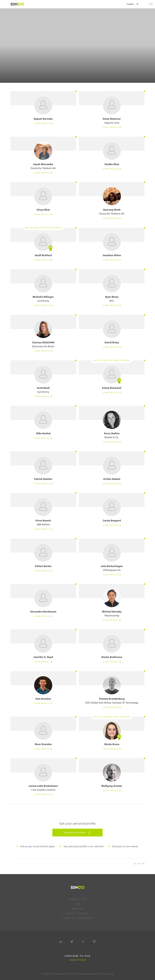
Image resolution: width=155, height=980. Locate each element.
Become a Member (77, 833)
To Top (138, 864)
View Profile (42, 123)
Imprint (78, 909)
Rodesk (93, 974)
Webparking (107, 974)
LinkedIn (61, 942)
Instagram (94, 942)
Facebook (83, 942)
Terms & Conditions (78, 918)
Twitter (72, 942)
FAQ (78, 904)
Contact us (77, 899)
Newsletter (76, 960)
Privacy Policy (77, 913)
